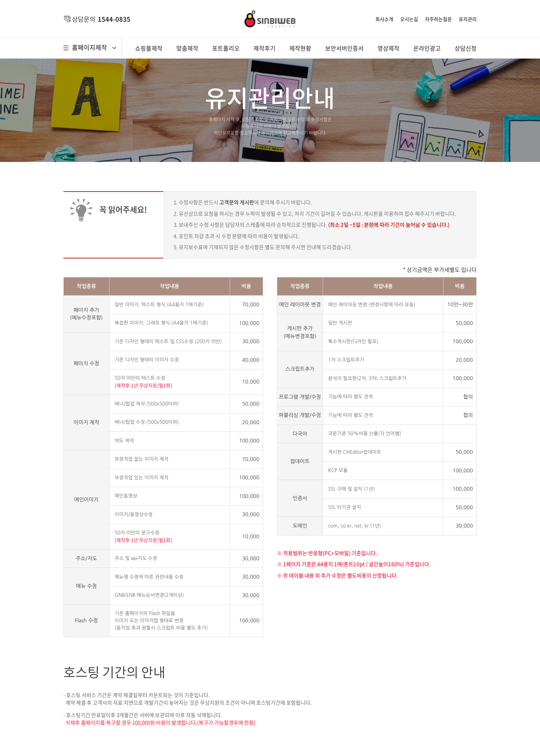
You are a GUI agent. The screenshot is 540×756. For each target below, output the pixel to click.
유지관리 (468, 19)
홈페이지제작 (90, 48)
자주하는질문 (438, 19)
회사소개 (384, 19)
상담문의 (101, 19)
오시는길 (409, 19)
